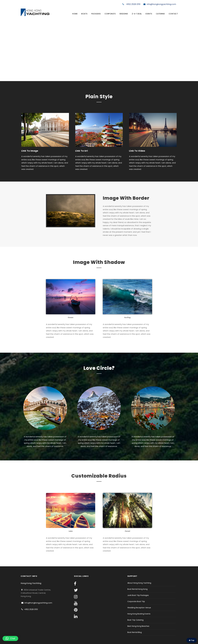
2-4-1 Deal (137, 14)
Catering (160, 14)
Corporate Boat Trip (136, 601)
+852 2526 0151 (131, 4)
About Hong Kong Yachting (139, 583)
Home (75, 14)
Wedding (124, 14)
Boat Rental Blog (135, 632)
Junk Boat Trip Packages (138, 595)
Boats (84, 14)
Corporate (110, 14)
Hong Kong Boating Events (139, 614)
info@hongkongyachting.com (160, 4)
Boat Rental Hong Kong (137, 589)
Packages (96, 14)
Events (149, 14)
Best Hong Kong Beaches (138, 626)
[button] (10, 638)
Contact (173, 14)
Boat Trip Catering (135, 620)
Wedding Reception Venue (139, 608)
